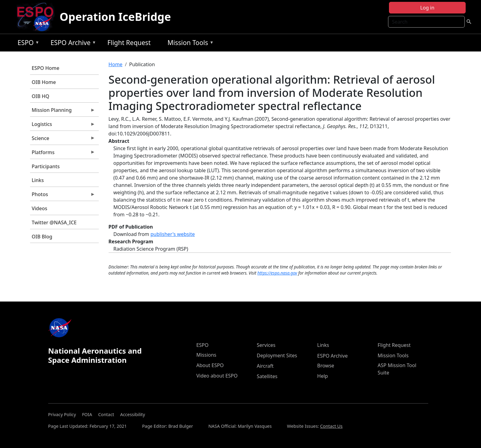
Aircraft (265, 366)
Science (63, 140)
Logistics (63, 126)
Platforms (63, 154)
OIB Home (44, 82)
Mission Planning (63, 112)
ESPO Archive (72, 44)
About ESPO (210, 365)
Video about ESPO (217, 376)
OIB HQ (40, 96)
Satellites (267, 376)
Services (266, 345)
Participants (46, 166)
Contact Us (331, 426)
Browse (326, 366)
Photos (63, 196)
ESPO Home (45, 68)
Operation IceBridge (115, 17)
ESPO (27, 44)
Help (323, 376)
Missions (206, 355)
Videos (39, 208)
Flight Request (129, 43)
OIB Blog (42, 237)
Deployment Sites (277, 355)
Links (38, 180)
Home (116, 64)
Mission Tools (189, 44)
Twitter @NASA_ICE (54, 222)
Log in (427, 8)
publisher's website (173, 234)
